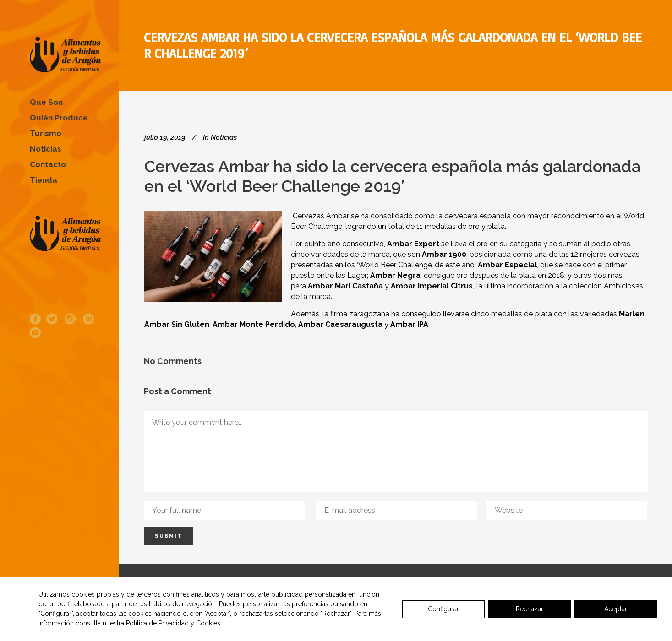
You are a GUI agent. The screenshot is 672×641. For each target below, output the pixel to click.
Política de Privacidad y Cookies (173, 623)
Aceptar (616, 609)
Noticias (224, 137)
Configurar (443, 609)
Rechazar (530, 609)
